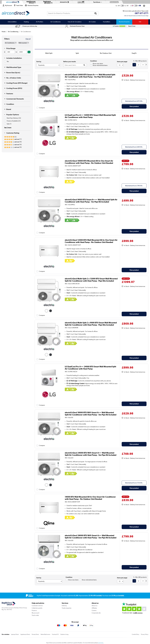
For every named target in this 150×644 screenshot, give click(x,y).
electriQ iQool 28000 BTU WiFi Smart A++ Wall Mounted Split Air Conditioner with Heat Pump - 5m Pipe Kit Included (91, 537)
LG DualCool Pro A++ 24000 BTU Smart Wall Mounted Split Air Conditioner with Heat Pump (90, 368)
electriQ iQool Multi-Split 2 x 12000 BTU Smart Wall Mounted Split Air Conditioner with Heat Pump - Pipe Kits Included (91, 280)
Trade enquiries (67, 608)
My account (35, 613)
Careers (94, 610)
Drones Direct (35, 634)
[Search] (96, 13)
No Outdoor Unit (106, 53)
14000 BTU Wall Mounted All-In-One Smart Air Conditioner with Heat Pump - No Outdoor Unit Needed (90, 498)
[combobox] (73, 13)
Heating (26, 22)
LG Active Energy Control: (76, 132)
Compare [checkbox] (42, 108)
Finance (34, 610)
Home (4, 32)
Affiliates (94, 608)
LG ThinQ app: (72, 129)
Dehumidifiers (12, 22)
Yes (8, 61)
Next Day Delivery (14, 118)
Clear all (28, 39)
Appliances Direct (25, 634)
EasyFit (134, 53)
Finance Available (14, 121)
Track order (35, 615)
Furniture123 (55, 634)
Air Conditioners (56, 22)
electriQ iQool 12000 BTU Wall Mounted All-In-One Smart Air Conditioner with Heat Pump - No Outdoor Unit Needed (91, 241)
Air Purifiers (40, 22)
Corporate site (96, 613)
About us (95, 606)
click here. (101, 643)
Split (77, 53)
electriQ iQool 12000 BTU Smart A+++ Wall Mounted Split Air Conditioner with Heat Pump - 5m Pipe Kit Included (90, 76)
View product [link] (134, 106)
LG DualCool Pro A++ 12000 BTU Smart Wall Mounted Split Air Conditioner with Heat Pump (90, 116)
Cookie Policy (136, 634)
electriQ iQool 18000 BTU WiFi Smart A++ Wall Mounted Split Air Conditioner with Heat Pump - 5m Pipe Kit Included (91, 414)
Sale (140, 22)
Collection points (37, 608)
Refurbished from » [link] (134, 101)
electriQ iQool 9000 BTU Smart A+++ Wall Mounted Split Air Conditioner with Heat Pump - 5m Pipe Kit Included (91, 201)
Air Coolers (92, 22)
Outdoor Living (64, 634)
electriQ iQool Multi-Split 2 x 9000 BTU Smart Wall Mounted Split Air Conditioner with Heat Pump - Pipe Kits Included (91, 324)
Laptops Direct (15, 634)
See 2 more (8, 128)
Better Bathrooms (45, 634)
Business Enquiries (124, 22)
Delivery (64, 606)
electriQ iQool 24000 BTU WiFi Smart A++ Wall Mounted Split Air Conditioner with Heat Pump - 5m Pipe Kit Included (91, 454)
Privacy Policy (145, 634)
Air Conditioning (13, 32)
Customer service (37, 606)
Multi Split (49, 53)
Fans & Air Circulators (75, 22)
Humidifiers (107, 22)
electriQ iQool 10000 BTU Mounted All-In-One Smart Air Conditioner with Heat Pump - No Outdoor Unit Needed (89, 162)
